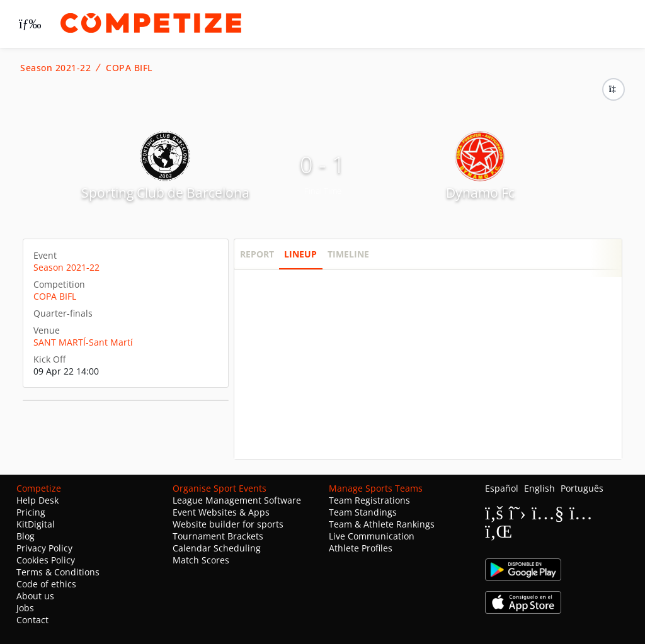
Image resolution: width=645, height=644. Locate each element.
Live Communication (372, 536)
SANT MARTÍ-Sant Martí (83, 342)
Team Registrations (369, 500)
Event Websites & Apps (221, 512)
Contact (32, 620)
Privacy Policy (44, 548)
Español (502, 488)
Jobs (25, 608)
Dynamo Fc (480, 193)
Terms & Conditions (58, 572)
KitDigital (36, 524)
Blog (26, 536)
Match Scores (201, 560)
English (539, 488)
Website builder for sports (228, 524)
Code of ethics (46, 584)
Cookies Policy (46, 560)
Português (582, 488)
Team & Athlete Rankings (382, 524)
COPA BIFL (129, 68)
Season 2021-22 (55, 68)
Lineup (300, 254)
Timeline (348, 254)
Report (257, 254)
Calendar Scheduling (217, 548)
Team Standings (363, 512)
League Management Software (237, 500)
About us (35, 596)
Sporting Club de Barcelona (165, 193)
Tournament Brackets (218, 536)
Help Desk (37, 500)
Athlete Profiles (361, 548)
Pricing (31, 512)
